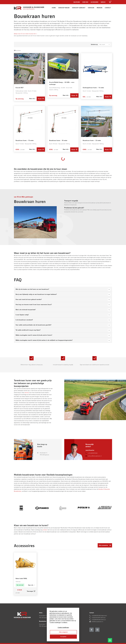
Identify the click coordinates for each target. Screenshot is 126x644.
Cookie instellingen (63, 627)
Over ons (85, 2)
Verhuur (91, 8)
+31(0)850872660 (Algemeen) (99, 616)
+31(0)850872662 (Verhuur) (99, 620)
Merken (99, 8)
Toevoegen (30, 591)
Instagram (97, 630)
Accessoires (94, 2)
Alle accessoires (103, 545)
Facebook (92, 630)
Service (103, 2)
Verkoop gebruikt (79, 8)
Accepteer (63, 637)
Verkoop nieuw (64, 8)
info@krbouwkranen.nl (97, 622)
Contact (108, 8)
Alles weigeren (63, 632)
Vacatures (77, 2)
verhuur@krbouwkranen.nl (95, 456)
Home (54, 8)
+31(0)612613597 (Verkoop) (98, 618)
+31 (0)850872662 (93, 453)
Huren (40, 99)
